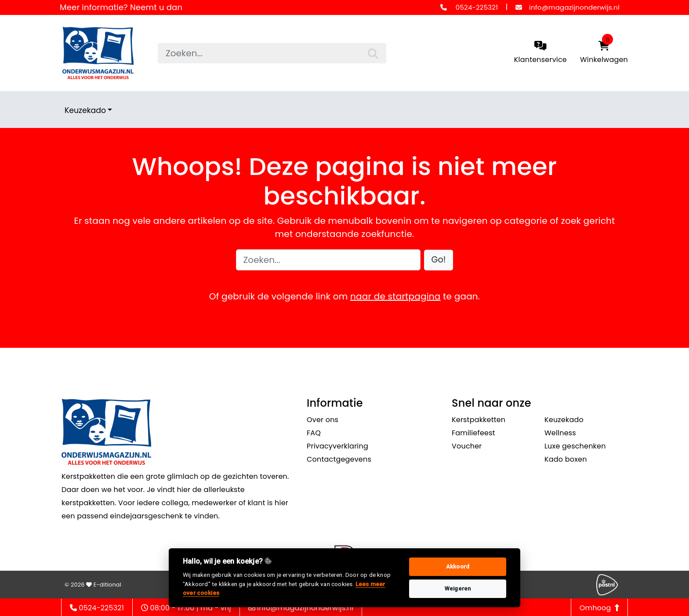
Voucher (467, 446)
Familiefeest (473, 433)
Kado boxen (566, 459)
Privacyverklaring (337, 446)
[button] (439, 260)
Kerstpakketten (479, 420)
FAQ (314, 433)
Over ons (323, 420)
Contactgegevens (339, 459)
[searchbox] (272, 53)
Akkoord (458, 567)
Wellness (560, 433)
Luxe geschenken (575, 446)
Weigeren (458, 589)
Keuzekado (85, 110)
